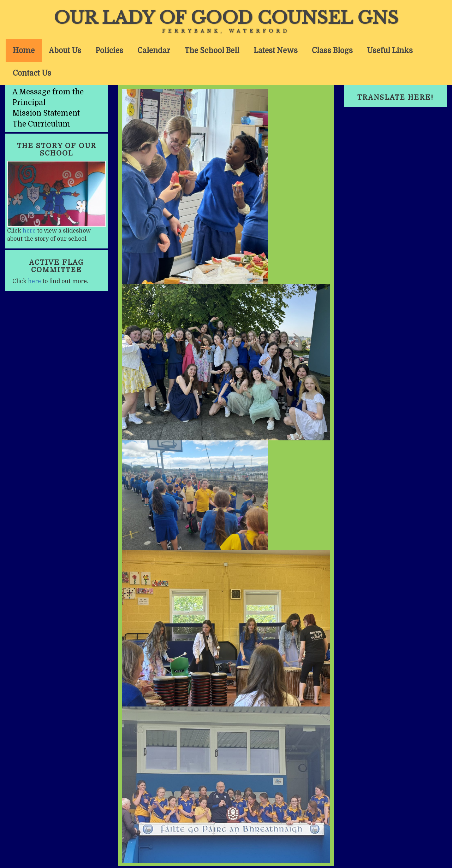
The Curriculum (41, 124)
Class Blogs (332, 51)
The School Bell (212, 51)
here (29, 231)
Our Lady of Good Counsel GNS (226, 18)
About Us (65, 51)
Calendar (154, 51)
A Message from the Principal (48, 97)
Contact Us (32, 73)
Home (24, 51)
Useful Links (390, 51)
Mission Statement (46, 113)
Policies (109, 51)
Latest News (276, 51)
